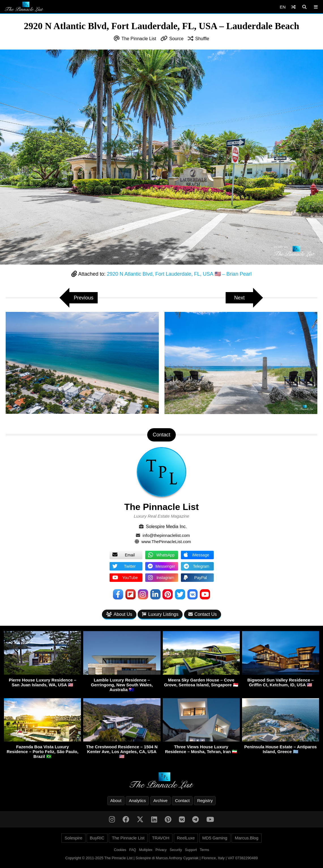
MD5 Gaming (215, 838)
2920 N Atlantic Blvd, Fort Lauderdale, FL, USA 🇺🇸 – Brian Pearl (179, 274)
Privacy (161, 850)
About (116, 801)
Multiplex (146, 850)
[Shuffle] (293, 7)
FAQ (133, 850)
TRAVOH (161, 838)
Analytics (137, 801)
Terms (205, 850)
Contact (182, 801)
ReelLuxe (186, 838)
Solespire (73, 838)
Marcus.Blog (246, 838)
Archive (161, 801)
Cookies (120, 850)
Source (177, 39)
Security (176, 850)
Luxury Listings (160, 615)
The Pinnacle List (139, 39)
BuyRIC (97, 838)
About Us (119, 615)
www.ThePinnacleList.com (166, 542)
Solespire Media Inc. (166, 527)
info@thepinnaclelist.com (166, 535)
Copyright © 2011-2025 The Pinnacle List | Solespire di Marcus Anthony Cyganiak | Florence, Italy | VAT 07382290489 (162, 858)
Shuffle (202, 39)
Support (191, 850)
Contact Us (203, 615)
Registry (205, 801)
